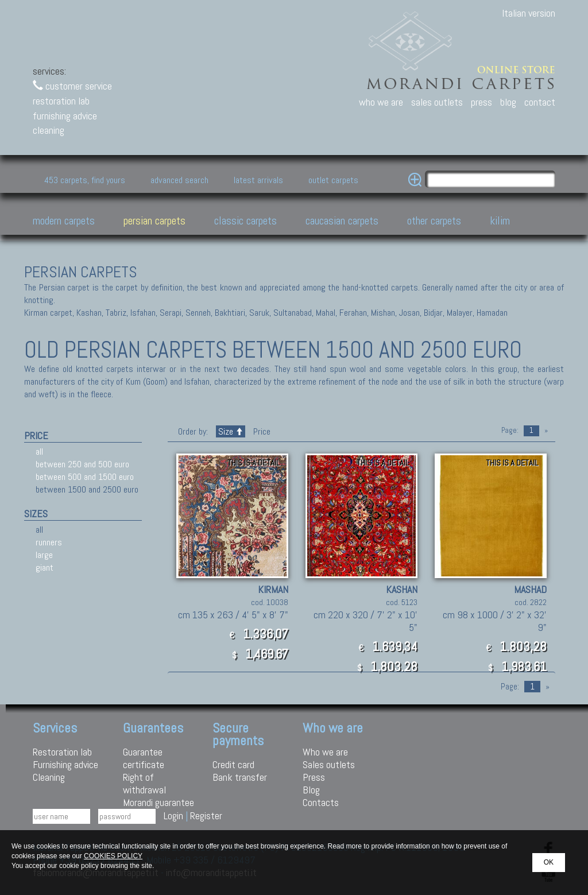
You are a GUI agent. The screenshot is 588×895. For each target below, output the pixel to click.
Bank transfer (240, 777)
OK (549, 862)
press (481, 102)
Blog (311, 790)
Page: (510, 430)
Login (173, 815)
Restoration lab (62, 752)
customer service (72, 86)
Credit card (233, 764)
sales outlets (437, 102)
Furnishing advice (65, 764)
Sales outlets (329, 764)
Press (314, 777)
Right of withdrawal (144, 783)
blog (508, 102)
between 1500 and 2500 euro (87, 489)
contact (540, 102)
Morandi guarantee (158, 802)
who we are (381, 102)
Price (261, 431)
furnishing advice (65, 116)
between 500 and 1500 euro (85, 477)
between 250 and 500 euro (82, 464)
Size (231, 431)
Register (206, 815)
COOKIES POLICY (113, 856)
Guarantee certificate (144, 758)
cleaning (49, 130)
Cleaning (49, 777)
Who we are (325, 752)
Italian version (529, 13)
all (39, 452)
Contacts (321, 802)
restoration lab (61, 101)
